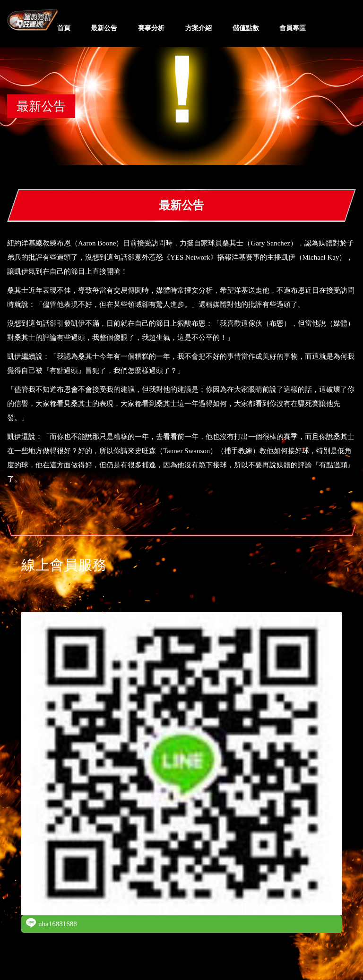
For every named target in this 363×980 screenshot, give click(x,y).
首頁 (64, 28)
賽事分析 (151, 28)
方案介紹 (199, 28)
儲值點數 (246, 28)
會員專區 (293, 28)
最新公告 (104, 28)
